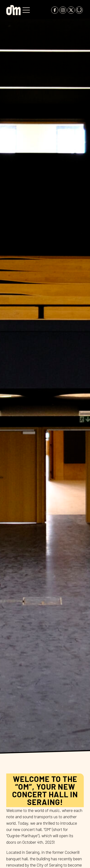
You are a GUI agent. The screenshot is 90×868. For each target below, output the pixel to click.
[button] (26, 10)
